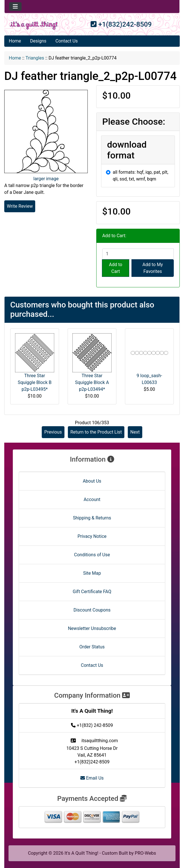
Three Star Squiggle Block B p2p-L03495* (34, 382)
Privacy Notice (92, 536)
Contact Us (67, 41)
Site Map (92, 573)
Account (92, 499)
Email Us (92, 778)
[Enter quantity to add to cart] (138, 254)
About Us (92, 481)
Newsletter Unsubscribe (92, 628)
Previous (53, 432)
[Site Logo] (34, 26)
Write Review (20, 206)
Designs (38, 41)
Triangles (35, 58)
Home (15, 41)
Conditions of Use (92, 555)
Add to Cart (116, 268)
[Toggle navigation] (15, 7)
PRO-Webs (146, 853)
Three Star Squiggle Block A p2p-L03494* (92, 382)
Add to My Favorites (153, 268)
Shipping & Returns (92, 518)
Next (135, 432)
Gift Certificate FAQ (92, 592)
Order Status (92, 647)
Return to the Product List (96, 432)
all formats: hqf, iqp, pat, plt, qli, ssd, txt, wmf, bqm (141, 176)
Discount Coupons (92, 610)
